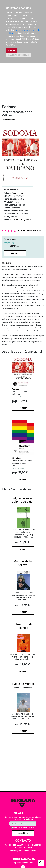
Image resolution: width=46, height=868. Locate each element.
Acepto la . (24, 827)
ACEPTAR (12, 51)
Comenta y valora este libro (29, 230)
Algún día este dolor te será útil (23, 500)
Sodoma (16, 389)
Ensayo (16, 220)
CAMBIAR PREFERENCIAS (18, 55)
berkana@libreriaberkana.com (23, 851)
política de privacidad (27, 827)
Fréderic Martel (8, 120)
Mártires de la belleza (23, 563)
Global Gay (17, 458)
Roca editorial (18, 193)
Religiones (25, 220)
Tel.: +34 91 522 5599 (23, 848)
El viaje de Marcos (23, 684)
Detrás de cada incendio (23, 626)
